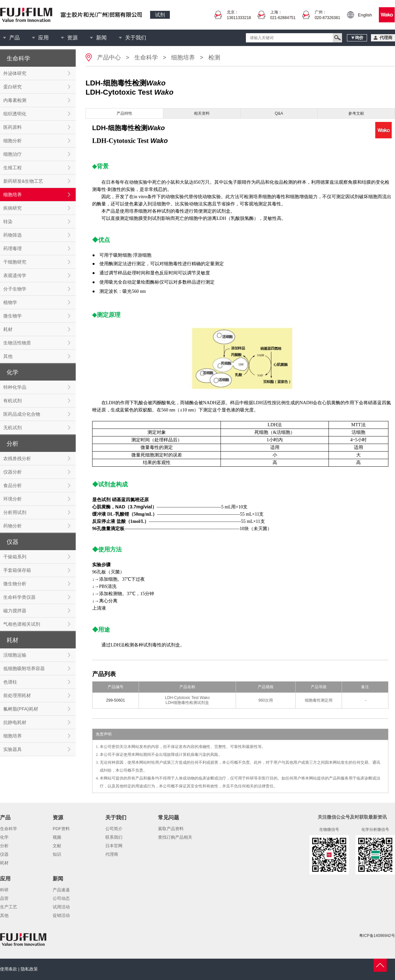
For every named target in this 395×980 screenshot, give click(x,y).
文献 (57, 846)
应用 (43, 38)
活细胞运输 (15, 655)
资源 (72, 38)
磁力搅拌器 (15, 611)
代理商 (112, 854)
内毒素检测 (15, 100)
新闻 (101, 38)
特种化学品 (15, 387)
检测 (214, 58)
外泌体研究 (15, 73)
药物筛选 (13, 235)
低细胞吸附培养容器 (24, 668)
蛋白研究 (13, 87)
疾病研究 (13, 208)
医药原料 (13, 127)
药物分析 (13, 526)
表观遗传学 (15, 275)
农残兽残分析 (17, 458)
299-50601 (115, 700)
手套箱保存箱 (17, 570)
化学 (4, 837)
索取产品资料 (171, 829)
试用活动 (61, 907)
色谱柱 (10, 682)
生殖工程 (13, 168)
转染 (8, 222)
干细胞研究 (15, 262)
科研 (4, 890)
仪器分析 (13, 472)
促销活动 (61, 915)
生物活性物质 (17, 343)
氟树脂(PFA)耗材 (21, 709)
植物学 (10, 302)
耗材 (8, 329)
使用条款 (9, 969)
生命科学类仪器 (19, 597)
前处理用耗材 (17, 695)
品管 (4, 898)
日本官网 (114, 846)
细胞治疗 (13, 154)
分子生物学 (15, 289)
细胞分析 (13, 141)
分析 (4, 846)
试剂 (160, 15)
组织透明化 (15, 114)
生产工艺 (9, 907)
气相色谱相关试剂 (22, 624)
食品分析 (13, 485)
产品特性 (124, 113)
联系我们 (114, 837)
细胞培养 (13, 195)
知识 (57, 854)
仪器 (4, 854)
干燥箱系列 (15, 557)
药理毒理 (13, 248)
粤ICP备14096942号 (377, 936)
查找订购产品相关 (175, 837)
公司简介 (114, 829)
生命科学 (146, 58)
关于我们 (136, 38)
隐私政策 (29, 969)
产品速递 (61, 890)
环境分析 (13, 499)
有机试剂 (13, 401)
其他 (8, 356)
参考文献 (356, 113)
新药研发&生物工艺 (23, 181)
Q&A (279, 113)
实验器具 (13, 749)
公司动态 (61, 898)
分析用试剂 (15, 512)
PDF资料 (61, 829)
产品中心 (109, 58)
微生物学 (13, 316)
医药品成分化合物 (22, 414)
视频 (57, 837)
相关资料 (202, 113)
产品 (14, 38)
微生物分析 (15, 584)
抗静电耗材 (15, 722)
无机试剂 (13, 428)
